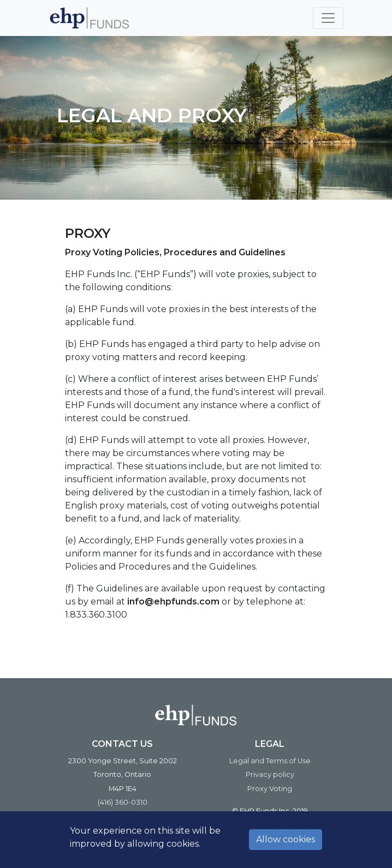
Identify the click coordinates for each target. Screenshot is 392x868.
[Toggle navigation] (328, 18)
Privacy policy (270, 774)
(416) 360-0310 (123, 802)
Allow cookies (286, 839)
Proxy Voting (270, 789)
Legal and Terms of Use (270, 761)
